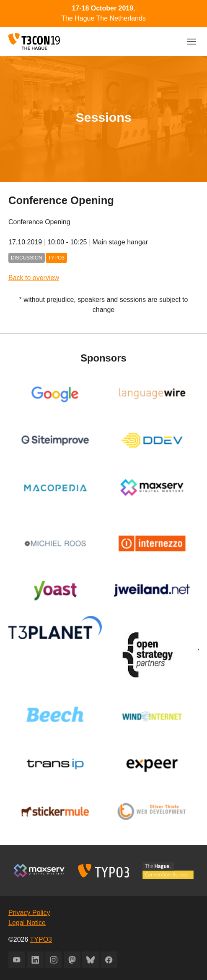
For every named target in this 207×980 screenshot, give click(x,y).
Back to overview (34, 278)
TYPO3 (41, 939)
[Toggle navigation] (191, 42)
